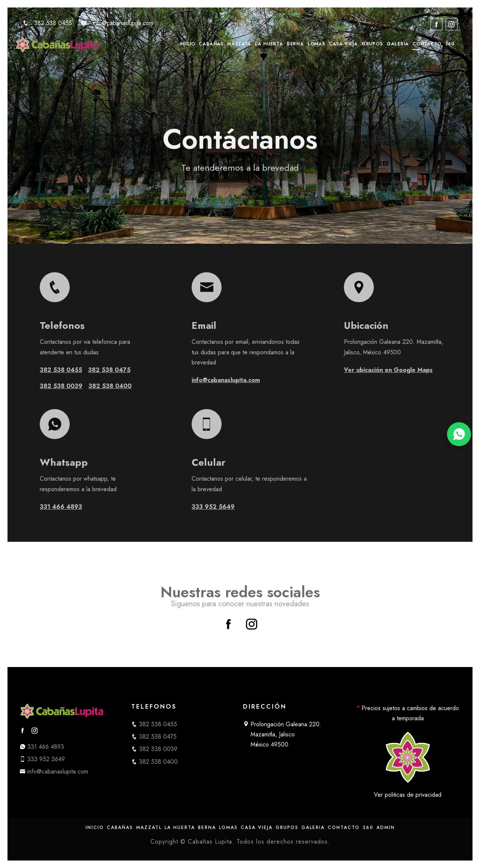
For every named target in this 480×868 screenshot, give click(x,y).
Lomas (316, 44)
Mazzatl (239, 44)
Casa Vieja (343, 44)
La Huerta (269, 44)
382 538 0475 (130, 370)
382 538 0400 (131, 386)
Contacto (427, 44)
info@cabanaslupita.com (117, 23)
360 (450, 44)
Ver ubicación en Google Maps (409, 370)
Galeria (398, 44)
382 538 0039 (82, 386)
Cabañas (211, 44)
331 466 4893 (82, 507)
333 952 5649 (234, 507)
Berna (295, 44)
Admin (386, 828)
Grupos (372, 44)
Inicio (187, 44)
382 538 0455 (47, 23)
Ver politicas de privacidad (408, 795)
